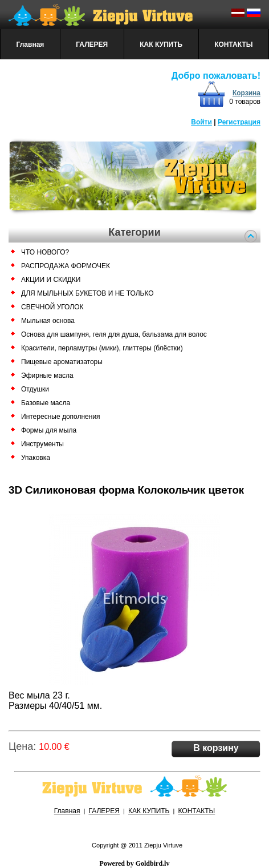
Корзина (246, 93)
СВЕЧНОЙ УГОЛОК (52, 307)
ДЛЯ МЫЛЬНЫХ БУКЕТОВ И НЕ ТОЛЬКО (87, 293)
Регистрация (239, 122)
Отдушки (35, 389)
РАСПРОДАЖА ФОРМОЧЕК (66, 266)
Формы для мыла (49, 430)
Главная (30, 45)
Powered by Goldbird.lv (135, 863)
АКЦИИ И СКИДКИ (51, 280)
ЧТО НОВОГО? (45, 252)
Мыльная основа (48, 321)
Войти (201, 122)
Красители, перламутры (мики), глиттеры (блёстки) (102, 348)
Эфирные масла (47, 376)
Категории (134, 232)
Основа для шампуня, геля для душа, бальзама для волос (114, 334)
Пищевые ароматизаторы (62, 362)
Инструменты (42, 444)
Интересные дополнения (61, 417)
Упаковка (36, 458)
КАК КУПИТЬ (161, 45)
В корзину (216, 748)
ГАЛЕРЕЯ (92, 45)
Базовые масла (46, 403)
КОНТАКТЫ (233, 45)
